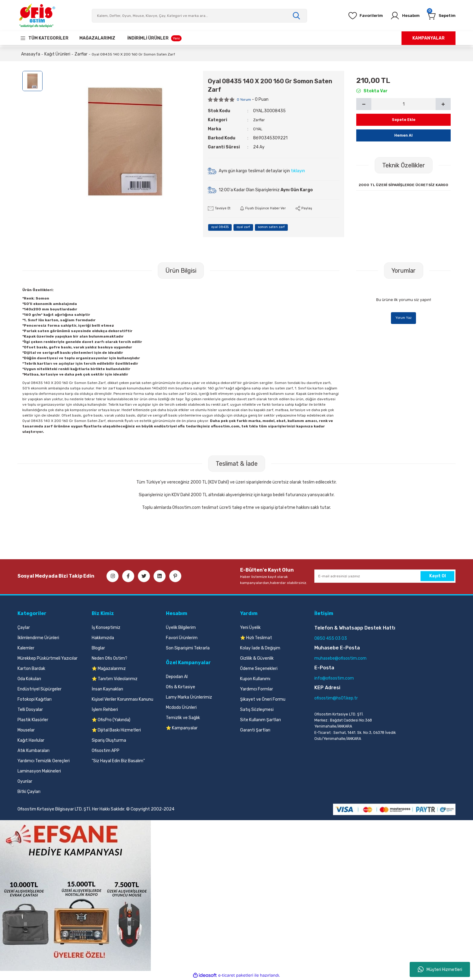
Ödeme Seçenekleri (259, 669)
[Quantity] (403, 104)
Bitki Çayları (29, 792)
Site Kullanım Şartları (260, 720)
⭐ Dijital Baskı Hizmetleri (116, 730)
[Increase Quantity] (443, 104)
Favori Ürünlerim (182, 638)
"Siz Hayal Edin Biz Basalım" (118, 761)
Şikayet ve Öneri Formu (263, 700)
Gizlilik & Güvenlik (257, 659)
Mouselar (26, 730)
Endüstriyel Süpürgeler (40, 689)
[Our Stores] (97, 38)
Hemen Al (404, 135)
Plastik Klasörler (33, 720)
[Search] (199, 16)
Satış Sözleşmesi (257, 710)
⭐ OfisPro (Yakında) (111, 720)
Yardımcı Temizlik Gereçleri (44, 761)
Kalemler (26, 648)
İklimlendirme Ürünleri (38, 638)
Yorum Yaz (404, 319)
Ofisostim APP (106, 751)
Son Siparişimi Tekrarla (188, 648)
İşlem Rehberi (105, 710)
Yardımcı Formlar (257, 689)
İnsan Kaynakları (107, 689)
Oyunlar (25, 782)
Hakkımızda (103, 638)
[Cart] (439, 16)
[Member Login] (398, 16)
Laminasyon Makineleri (39, 771)
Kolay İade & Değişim (260, 648)
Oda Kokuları (29, 679)
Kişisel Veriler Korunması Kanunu (122, 700)
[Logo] (37, 16)
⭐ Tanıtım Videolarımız (115, 679)
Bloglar (98, 648)
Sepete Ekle (403, 120)
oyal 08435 (223, 228)
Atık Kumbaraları (33, 751)
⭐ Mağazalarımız (109, 669)
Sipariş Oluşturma (109, 741)
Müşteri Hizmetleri (440, 969)
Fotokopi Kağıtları (35, 700)
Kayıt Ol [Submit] (438, 576)
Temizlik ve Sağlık (183, 718)
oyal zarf (252, 228)
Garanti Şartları (255, 730)
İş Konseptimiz (106, 628)
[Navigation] (44, 38)
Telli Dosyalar (30, 710)
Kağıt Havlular (31, 741)
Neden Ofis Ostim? (110, 659)
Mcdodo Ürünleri (181, 708)
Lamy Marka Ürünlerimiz (189, 698)
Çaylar (24, 628)
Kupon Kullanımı (255, 679)
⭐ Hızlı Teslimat (256, 638)
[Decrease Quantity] (364, 104)
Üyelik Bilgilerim (181, 628)
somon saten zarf (286, 228)
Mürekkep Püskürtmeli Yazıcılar (48, 659)
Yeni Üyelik (250, 628)
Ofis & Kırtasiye (181, 687)
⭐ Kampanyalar (182, 728)
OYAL (258, 129)
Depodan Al (177, 677)
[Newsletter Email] (385, 576)
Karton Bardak (31, 669)
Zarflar (260, 120)
